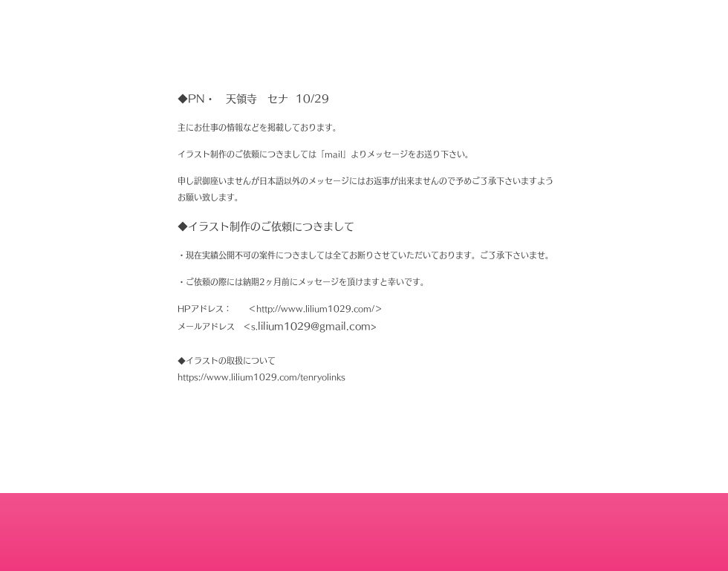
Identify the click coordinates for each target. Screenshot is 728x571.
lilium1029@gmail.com (314, 326)
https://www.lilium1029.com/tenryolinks (261, 377)
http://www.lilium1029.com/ (315, 309)
